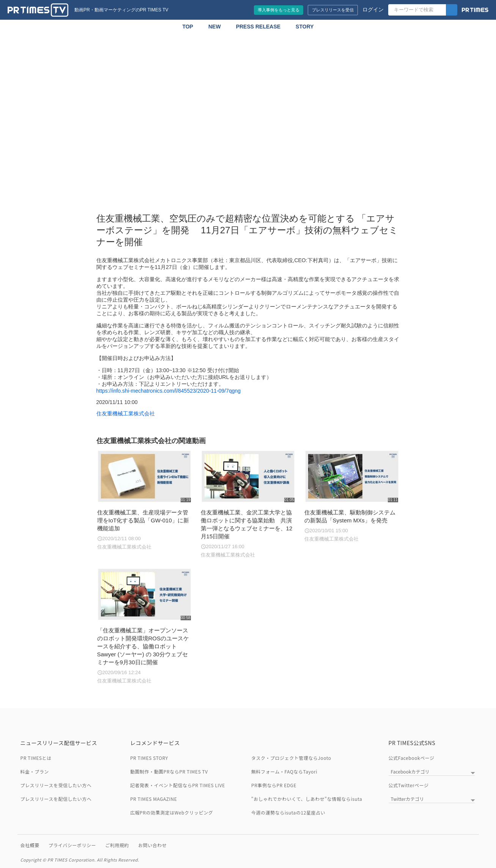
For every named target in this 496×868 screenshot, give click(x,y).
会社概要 (30, 845)
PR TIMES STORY (149, 758)
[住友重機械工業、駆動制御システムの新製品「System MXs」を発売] (352, 496)
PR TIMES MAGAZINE (154, 799)
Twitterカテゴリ (407, 799)
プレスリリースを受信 (333, 10)
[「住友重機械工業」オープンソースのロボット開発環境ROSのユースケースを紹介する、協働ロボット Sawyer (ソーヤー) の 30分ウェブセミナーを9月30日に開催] (144, 626)
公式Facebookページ (412, 758)
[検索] (452, 10)
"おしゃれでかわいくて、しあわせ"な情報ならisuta (307, 799)
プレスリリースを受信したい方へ (56, 785)
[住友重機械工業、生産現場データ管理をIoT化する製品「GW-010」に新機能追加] (144, 500)
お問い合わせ (152, 845)
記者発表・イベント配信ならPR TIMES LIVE (178, 785)
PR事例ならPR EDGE (274, 785)
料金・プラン (35, 771)
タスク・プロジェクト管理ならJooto (291, 758)
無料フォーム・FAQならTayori (284, 771)
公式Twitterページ (409, 785)
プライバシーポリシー (72, 845)
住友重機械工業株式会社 (126, 414)
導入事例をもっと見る (279, 10)
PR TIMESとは (36, 758)
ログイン (373, 9)
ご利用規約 (117, 845)
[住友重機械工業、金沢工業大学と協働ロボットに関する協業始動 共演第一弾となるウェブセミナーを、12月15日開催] (248, 504)
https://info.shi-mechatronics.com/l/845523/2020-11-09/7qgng (169, 391)
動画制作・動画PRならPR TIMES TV (169, 771)
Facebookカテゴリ (410, 771)
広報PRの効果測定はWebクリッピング (172, 812)
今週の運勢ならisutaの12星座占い (288, 812)
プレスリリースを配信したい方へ (56, 799)
